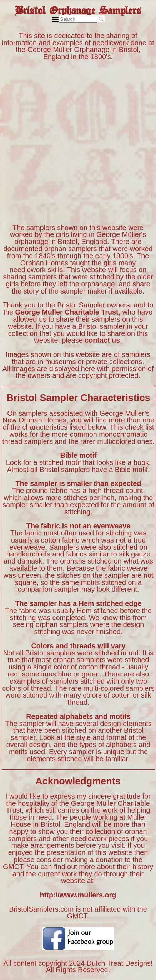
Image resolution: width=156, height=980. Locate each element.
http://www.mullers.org (78, 895)
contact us (102, 340)
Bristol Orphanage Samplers (78, 8)
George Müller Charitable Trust (67, 312)
